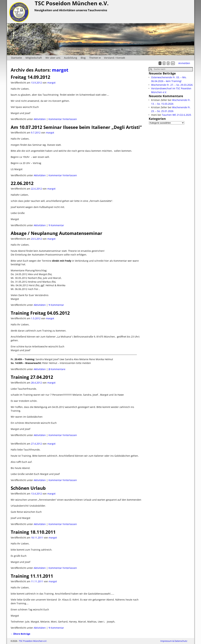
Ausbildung (71, 58)
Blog (83, 58)
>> (173, 63)
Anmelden (184, 63)
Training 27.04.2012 (32, 377)
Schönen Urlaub (28, 488)
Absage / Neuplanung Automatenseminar (57, 233)
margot (60, 70)
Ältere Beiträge (21, 634)
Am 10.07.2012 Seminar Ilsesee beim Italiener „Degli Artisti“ (76, 127)
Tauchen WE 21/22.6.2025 (176, 115)
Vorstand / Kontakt (115, 58)
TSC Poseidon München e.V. (33, 641)
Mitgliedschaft (34, 58)
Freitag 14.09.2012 (30, 77)
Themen (96, 58)
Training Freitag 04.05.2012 (40, 313)
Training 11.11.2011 (32, 576)
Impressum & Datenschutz (174, 641)
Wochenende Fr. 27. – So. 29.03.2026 (172, 85)
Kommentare (57, 369)
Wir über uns (53, 58)
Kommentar (56, 225)
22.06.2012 (22, 183)
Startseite (17, 58)
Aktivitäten (40, 119)
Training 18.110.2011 (33, 532)
